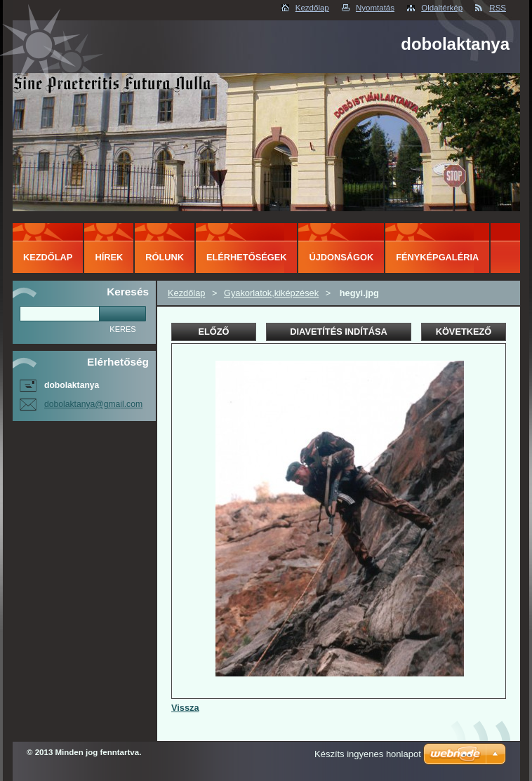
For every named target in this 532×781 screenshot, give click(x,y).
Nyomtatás (375, 8)
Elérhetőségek (246, 257)
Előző (213, 332)
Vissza (185, 708)
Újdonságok (341, 257)
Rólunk (165, 257)
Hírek (109, 257)
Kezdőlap (312, 8)
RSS (498, 8)
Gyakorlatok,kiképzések (271, 293)
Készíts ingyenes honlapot (368, 754)
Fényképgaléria (437, 257)
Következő (464, 332)
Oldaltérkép (442, 8)
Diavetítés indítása (338, 332)
